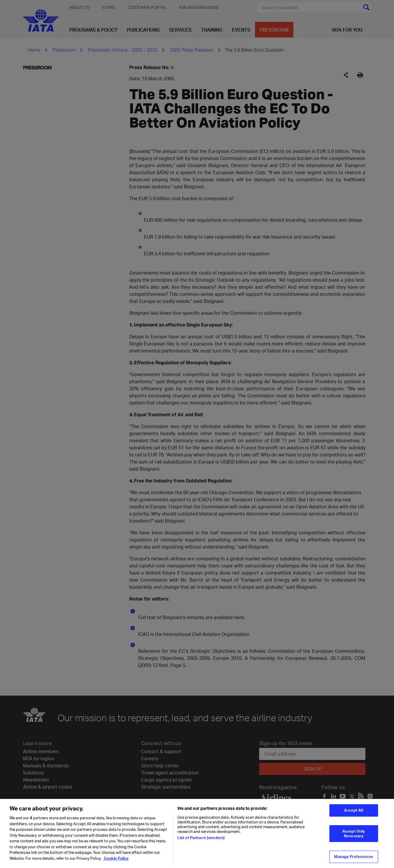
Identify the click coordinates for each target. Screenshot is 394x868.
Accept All (353, 814)
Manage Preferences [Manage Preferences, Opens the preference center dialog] (353, 860)
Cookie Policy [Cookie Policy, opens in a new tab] (116, 862)
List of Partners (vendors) (201, 841)
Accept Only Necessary (354, 837)
